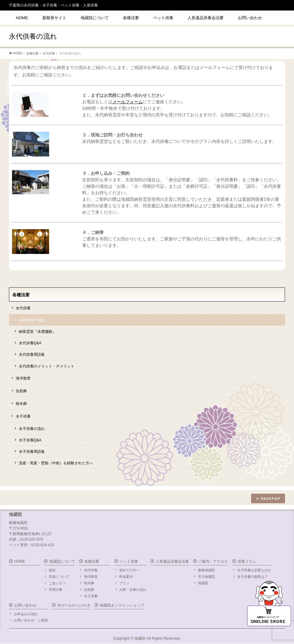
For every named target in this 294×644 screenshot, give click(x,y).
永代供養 (23, 308)
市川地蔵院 (206, 577)
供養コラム (247, 561)
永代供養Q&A (30, 343)
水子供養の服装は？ (252, 577)
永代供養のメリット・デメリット (47, 366)
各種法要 (21, 295)
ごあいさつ (57, 583)
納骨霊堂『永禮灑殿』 (37, 332)
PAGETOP (271, 498)
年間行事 (56, 590)
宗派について (59, 577)
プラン (124, 583)
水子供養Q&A (30, 440)
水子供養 (23, 416)
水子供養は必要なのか (254, 570)
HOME (20, 561)
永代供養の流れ (32, 320)
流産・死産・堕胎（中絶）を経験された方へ (56, 463)
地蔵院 (203, 583)
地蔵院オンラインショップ (122, 605)
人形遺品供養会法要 (172, 561)
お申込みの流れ (26, 614)
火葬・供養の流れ (133, 590)
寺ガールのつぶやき (74, 605)
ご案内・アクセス (213, 561)
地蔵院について (62, 561)
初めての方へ (129, 570)
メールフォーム (128, 102)
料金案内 (126, 577)
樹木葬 (21, 404)
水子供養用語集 (32, 452)
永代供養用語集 (32, 354)
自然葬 (21, 391)
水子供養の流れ (32, 429)
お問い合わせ (25, 605)
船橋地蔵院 (206, 570)
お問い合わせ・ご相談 (31, 620)
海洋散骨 (23, 378)
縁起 (52, 570)
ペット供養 (129, 561)
